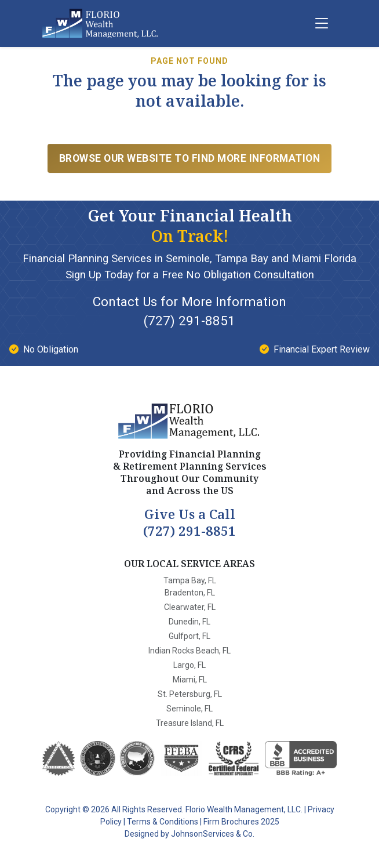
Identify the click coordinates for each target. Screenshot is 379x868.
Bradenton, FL (190, 593)
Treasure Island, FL (190, 723)
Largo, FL (189, 665)
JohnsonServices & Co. (213, 834)
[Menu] (322, 23)
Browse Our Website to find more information (190, 158)
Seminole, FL (189, 709)
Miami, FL (190, 680)
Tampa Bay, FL (190, 580)
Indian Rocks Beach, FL (189, 651)
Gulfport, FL (189, 636)
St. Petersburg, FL (190, 694)
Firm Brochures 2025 (241, 822)
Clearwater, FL (190, 607)
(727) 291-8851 (189, 321)
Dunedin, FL (189, 622)
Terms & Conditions (163, 822)
